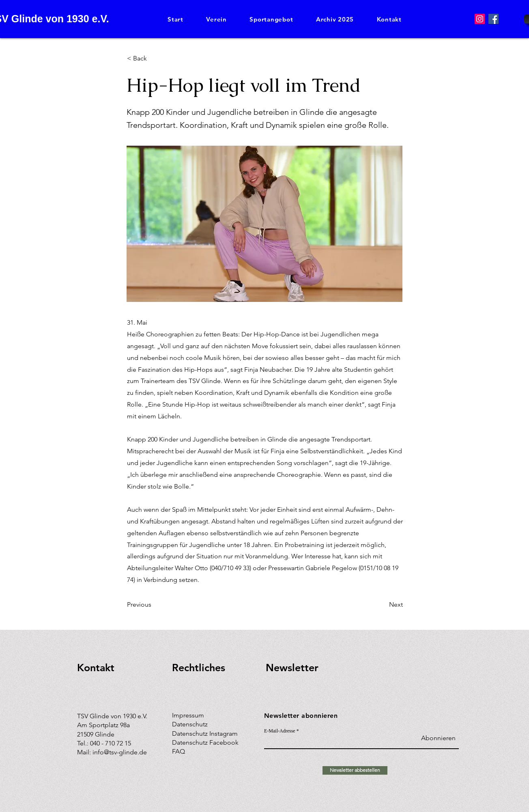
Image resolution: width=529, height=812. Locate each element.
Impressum (188, 715)
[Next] (383, 605)
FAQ (178, 751)
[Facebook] (494, 19)
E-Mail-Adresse (280, 731)
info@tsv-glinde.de (120, 752)
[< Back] (154, 58)
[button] (216, 19)
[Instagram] (480, 19)
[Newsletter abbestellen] (355, 770)
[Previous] (154, 605)
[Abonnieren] (435, 738)
